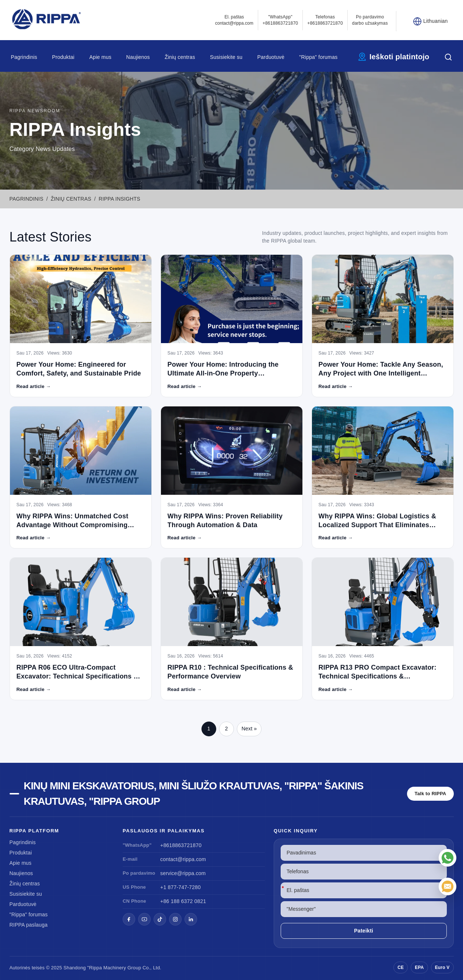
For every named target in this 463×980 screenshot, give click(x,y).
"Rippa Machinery (107, 968)
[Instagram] (175, 919)
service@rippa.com (183, 873)
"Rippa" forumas (318, 57)
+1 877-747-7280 (180, 887)
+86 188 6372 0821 (183, 901)
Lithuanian (436, 21)
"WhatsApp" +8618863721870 (280, 20)
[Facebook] (129, 919)
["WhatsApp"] (448, 858)
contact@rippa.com (183, 859)
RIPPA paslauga (29, 925)
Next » (249, 729)
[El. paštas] (448, 886)
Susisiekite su (226, 57)
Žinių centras (180, 57)
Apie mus (100, 57)
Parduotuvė (271, 57)
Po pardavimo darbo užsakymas (370, 20)
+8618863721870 (181, 845)
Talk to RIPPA (431, 794)
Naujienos (138, 57)
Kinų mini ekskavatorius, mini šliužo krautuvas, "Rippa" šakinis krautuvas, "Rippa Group (193, 794)
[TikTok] (160, 919)
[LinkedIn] (191, 919)
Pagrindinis (24, 57)
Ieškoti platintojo (399, 57)
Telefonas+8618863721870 (325, 20)
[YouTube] (144, 919)
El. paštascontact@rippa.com (234, 20)
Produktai (63, 57)
